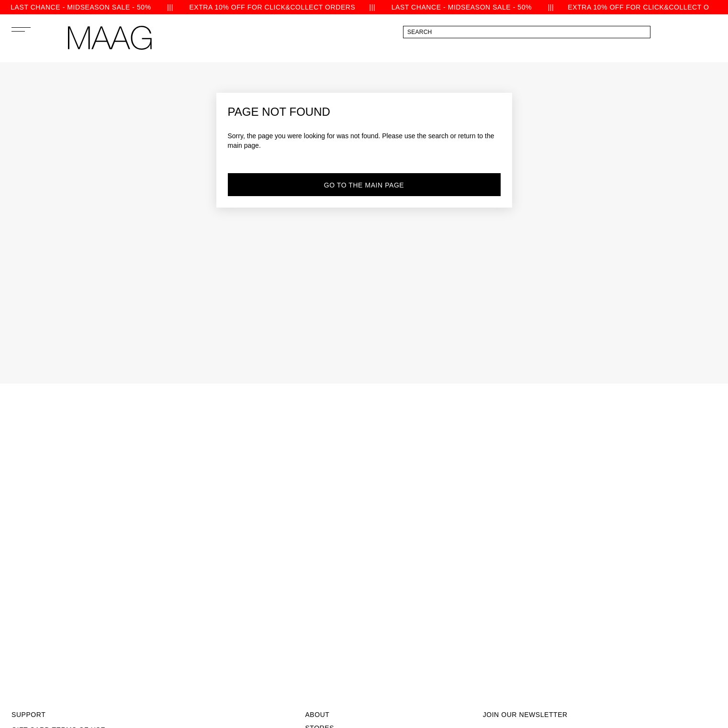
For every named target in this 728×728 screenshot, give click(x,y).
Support (28, 715)
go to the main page (364, 185)
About (317, 715)
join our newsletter (525, 715)
